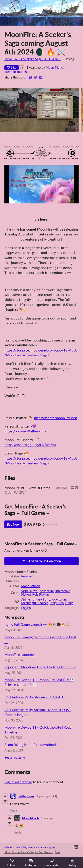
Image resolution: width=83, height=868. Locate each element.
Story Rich (57, 603)
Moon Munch (55, 68)
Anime (26, 599)
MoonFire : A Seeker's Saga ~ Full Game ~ (33, 59)
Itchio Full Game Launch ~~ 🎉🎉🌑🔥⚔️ (37, 624)
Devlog (72, 863)
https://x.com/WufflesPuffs (25, 431)
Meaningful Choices (35, 603)
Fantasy (37, 599)
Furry (47, 599)
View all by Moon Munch (29, 847)
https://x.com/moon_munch (56, 418)
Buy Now (13, 524)
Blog (58, 852)
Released (27, 576)
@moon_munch (16, 72)
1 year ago (43, 796)
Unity (69, 603)
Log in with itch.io (18, 782)
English (26, 608)
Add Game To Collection (41, 561)
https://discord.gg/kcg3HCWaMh (30, 445)
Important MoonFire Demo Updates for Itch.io (40, 667)
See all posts (13, 757)
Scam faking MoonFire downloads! (31, 744)
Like (12, 67)
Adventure (47, 591)
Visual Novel (30, 591)
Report (51, 847)
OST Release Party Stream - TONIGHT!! (35, 697)
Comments (52, 863)
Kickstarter (59, 599)
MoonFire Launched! (20, 654)
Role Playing (41, 595)
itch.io (8, 847)
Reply (14, 810)
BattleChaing (26, 796)
